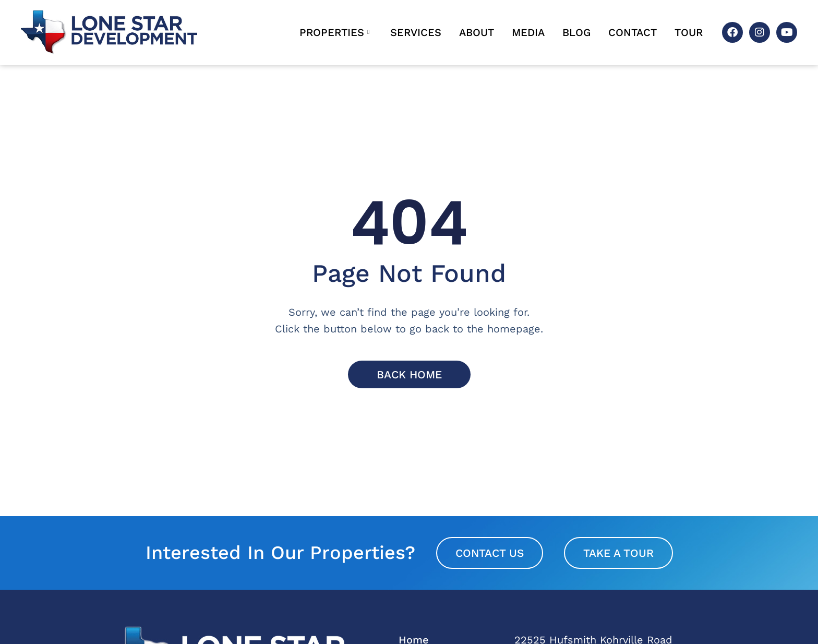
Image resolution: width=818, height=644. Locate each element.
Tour (689, 32)
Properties (334, 32)
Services (416, 32)
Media (528, 32)
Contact (633, 32)
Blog (576, 32)
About (477, 32)
